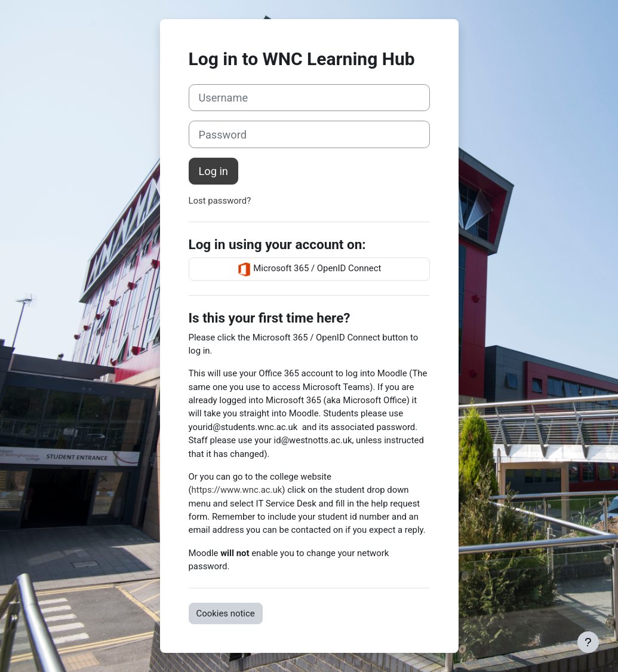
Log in (213, 171)
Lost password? (220, 201)
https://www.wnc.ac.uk (237, 490)
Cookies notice (226, 613)
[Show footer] (588, 642)
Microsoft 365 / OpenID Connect (309, 269)
